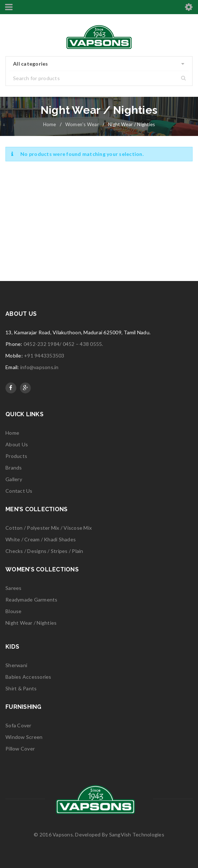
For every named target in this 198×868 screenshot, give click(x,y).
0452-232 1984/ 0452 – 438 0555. (63, 344)
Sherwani (16, 665)
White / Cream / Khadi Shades (41, 539)
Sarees (14, 588)
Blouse (14, 611)
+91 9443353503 (44, 356)
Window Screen (24, 737)
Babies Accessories (28, 677)
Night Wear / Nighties (31, 623)
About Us (17, 444)
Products (16, 456)
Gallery (14, 479)
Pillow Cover (20, 749)
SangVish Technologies (137, 834)
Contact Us (19, 491)
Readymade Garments (32, 600)
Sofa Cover (18, 725)
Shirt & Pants (21, 688)
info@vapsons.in (40, 367)
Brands (14, 468)
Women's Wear (82, 124)
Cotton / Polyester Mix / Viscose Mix (49, 528)
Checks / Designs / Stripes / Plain (44, 551)
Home (50, 124)
